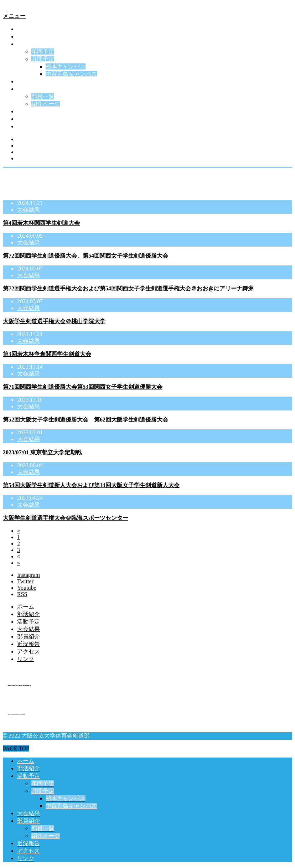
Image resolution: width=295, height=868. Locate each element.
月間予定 (43, 59)
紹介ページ (46, 104)
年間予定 (43, 51)
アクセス (29, 119)
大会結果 (29, 81)
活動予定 (29, 44)
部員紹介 (29, 89)
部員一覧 (43, 96)
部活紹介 (29, 37)
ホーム (26, 29)
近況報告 (29, 111)
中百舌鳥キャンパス (71, 74)
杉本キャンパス (66, 66)
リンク (26, 126)
